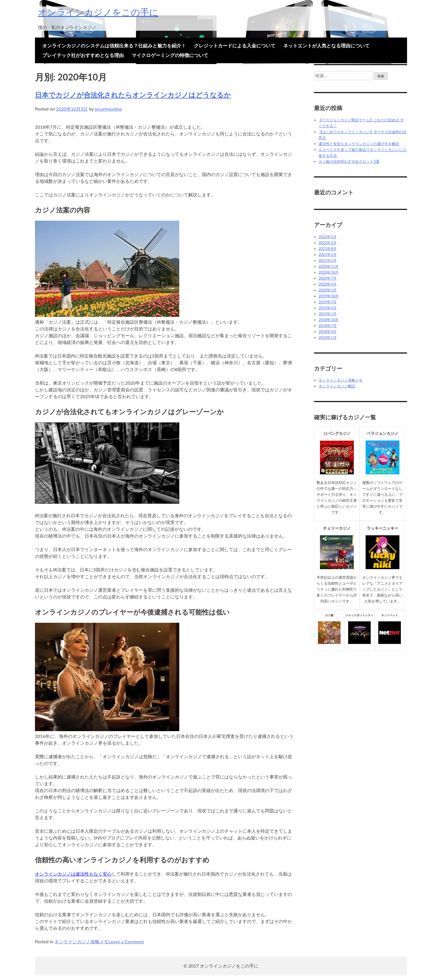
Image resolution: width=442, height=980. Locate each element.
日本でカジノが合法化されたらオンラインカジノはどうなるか (133, 95)
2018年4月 (328, 332)
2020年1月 (328, 290)
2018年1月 (328, 337)
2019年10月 (329, 296)
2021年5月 (328, 255)
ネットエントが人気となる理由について (326, 46)
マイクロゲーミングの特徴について (170, 55)
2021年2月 (328, 260)
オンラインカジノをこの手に (98, 12)
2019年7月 (328, 302)
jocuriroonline (108, 109)
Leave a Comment (126, 941)
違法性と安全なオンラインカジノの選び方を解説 (359, 144)
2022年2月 (328, 243)
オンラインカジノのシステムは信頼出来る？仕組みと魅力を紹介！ (114, 46)
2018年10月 (329, 320)
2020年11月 (329, 266)
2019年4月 (328, 308)
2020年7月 (328, 278)
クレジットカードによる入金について (235, 46)
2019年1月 (328, 314)
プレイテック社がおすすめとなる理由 (83, 55)
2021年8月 (328, 249)
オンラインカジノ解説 (337, 386)
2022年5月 (328, 237)
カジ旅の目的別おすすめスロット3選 (349, 161)
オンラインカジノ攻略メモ (81, 941)
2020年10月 (329, 272)
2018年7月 (328, 326)
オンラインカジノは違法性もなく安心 (73, 874)
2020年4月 (328, 284)
